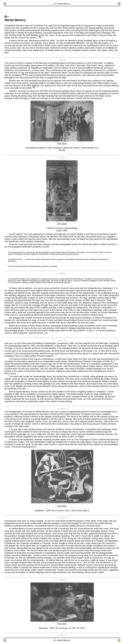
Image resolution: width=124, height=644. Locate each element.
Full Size (62, 143)
